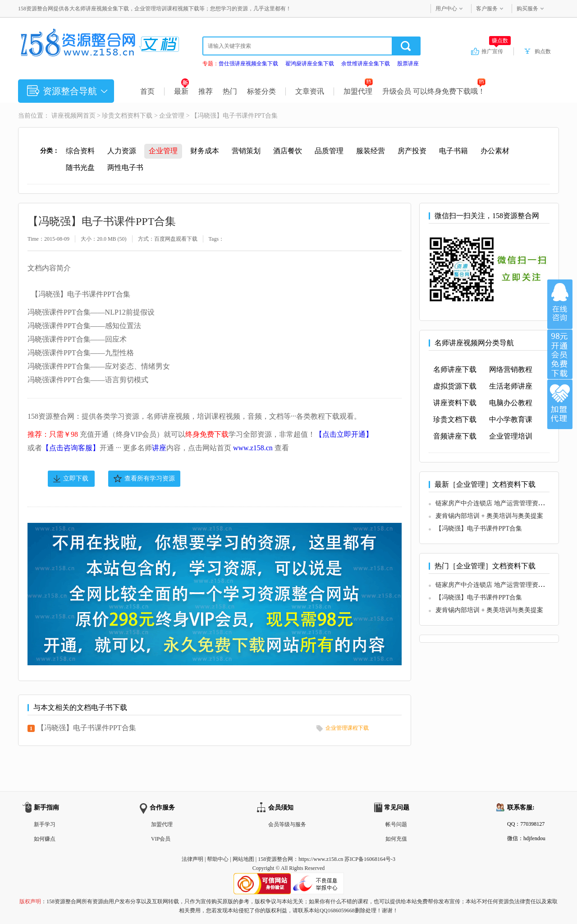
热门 (230, 91)
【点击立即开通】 (344, 434)
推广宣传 (496, 51)
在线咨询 (560, 304)
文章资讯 (310, 91)
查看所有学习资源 (150, 478)
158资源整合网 (275, 859)
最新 (181, 91)
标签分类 (261, 91)
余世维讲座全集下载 (366, 64)
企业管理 (172, 116)
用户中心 (446, 9)
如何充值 (396, 839)
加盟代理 (358, 91)
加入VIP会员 (560, 354)
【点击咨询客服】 (71, 448)
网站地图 (243, 859)
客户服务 (487, 9)
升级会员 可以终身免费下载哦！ (434, 91)
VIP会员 (161, 839)
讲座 (159, 448)
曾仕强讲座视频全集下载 (248, 64)
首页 (147, 91)
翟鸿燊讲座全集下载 (310, 64)
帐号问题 (396, 824)
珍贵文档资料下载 (127, 116)
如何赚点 (45, 839)
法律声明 (192, 859)
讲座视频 (64, 116)
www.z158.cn (253, 448)
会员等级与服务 (287, 824)
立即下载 (76, 478)
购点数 (543, 51)
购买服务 (527, 9)
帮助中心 (218, 859)
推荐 (206, 91)
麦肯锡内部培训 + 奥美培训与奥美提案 (489, 516)
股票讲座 (408, 64)
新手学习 (45, 824)
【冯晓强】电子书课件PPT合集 (87, 728)
